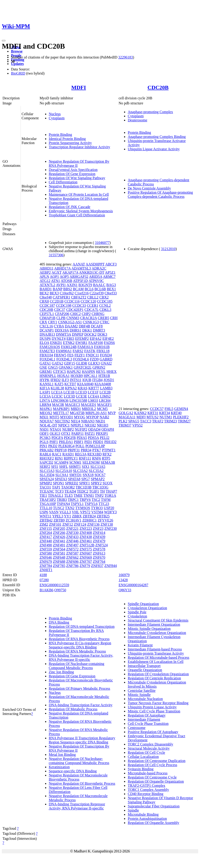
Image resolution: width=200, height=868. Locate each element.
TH (102, 491)
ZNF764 (99, 562)
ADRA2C (99, 268)
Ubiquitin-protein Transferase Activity (156, 653)
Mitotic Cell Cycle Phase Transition (154, 711)
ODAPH (108, 429)
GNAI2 (106, 363)
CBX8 (44, 301)
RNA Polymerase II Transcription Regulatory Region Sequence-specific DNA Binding (82, 740)
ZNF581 (59, 553)
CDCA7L (92, 310)
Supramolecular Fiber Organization (154, 806)
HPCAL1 (91, 376)
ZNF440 (46, 541)
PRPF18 (61, 450)
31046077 (102, 243)
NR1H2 (90, 425)
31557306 (56, 255)
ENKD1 (56, 343)
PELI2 (105, 438)
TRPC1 (73, 500)
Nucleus (55, 114)
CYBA (59, 326)
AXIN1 (72, 285)
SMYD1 (76, 475)
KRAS (83, 388)
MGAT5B (77, 413)
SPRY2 (96, 483)
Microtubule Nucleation (145, 699)
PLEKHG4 (66, 446)
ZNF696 (72, 562)
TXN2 (70, 508)
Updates (17, 64)
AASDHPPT (95, 264)
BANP (57, 289)
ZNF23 (98, 529)
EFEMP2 (82, 339)
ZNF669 (86, 557)
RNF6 (96, 458)
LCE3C (57, 396)
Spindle (133, 810)
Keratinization (59, 767)
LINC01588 (78, 401)
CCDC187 (47, 306)
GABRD (106, 359)
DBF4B (84, 326)
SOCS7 (100, 475)
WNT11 (46, 516)
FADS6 (109, 343)
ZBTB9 (59, 520)
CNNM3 (73, 318)
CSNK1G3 (91, 322)
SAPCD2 (46, 462)
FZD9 (94, 359)
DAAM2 (71, 326)
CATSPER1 (61, 297)
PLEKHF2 (181, 417)
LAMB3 (106, 388)
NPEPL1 (77, 425)
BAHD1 (46, 289)
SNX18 (88, 475)
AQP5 (64, 277)
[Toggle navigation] (4, 41)
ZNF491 (59, 545)
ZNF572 (72, 549)
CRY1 (53, 322)
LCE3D (70, 396)
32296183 (126, 57)
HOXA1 (63, 376)
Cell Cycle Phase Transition (148, 724)
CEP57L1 (47, 314)
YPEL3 (58, 516)
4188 (43, 575)
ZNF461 (86, 541)
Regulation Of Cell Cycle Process (152, 765)
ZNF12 (68, 524)
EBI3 (70, 339)
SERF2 (45, 467)
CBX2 (104, 297)
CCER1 (93, 306)
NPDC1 (64, 425)
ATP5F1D (80, 281)
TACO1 (45, 487)
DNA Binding (59, 622)
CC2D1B (57, 301)
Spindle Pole (137, 612)
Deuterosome (137, 120)
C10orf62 (67, 293)
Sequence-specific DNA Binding (73, 771)
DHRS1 (75, 330)
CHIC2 (76, 314)
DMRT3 (99, 330)
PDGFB (70, 438)
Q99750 (60, 590)
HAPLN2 (74, 372)
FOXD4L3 (64, 359)
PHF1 (54, 442)
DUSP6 (45, 339)
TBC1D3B (83, 487)
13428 (123, 580)
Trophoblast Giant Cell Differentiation (77, 215)
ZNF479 (99, 541)
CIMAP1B (47, 318)
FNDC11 (92, 355)
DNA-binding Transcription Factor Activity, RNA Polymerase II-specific (81, 657)
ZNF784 (46, 566)
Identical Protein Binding (67, 139)
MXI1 (44, 417)
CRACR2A (88, 318)
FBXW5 (60, 355)
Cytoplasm (57, 118)
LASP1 (45, 392)
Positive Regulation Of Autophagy (153, 732)
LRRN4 (45, 405)
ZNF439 (99, 537)
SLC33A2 (80, 471)
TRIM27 (184, 421)
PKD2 (53, 446)
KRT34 (165, 413)
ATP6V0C (96, 281)
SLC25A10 (64, 471)
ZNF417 (46, 537)
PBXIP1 (102, 434)
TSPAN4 (63, 504)
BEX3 (54, 293)
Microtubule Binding (143, 814)
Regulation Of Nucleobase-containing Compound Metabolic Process (77, 666)
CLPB (61, 318)
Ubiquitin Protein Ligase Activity (152, 707)
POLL (80, 446)
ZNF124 (80, 524)
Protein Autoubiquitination (147, 819)
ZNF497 (72, 545)
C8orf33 (111, 293)
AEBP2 (45, 272)
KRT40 (176, 413)
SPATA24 (47, 479)
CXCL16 (46, 326)
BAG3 (111, 285)
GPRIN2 (99, 367)
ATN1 (55, 281)
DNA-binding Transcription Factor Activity (81, 705)
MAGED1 (89, 405)
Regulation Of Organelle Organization (156, 781)
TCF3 (59, 491)
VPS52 (137, 425)
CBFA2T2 (79, 297)
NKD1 (100, 421)
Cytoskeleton (137, 616)
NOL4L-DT (48, 425)
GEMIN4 (181, 409)
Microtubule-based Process (148, 773)
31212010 (168, 249)
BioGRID (18, 73)
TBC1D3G (100, 487)
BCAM (78, 289)
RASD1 (68, 454)
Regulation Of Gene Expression (72, 174)
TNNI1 (89, 495)
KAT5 (59, 384)
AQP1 (54, 277)
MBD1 (76, 409)
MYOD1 (67, 417)
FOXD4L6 (81, 359)
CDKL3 (105, 310)
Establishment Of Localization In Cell (156, 662)
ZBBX (77, 516)
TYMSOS (83, 508)
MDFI (79, 87)
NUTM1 (166, 417)
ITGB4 (97, 380)
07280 (44, 580)
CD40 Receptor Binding (146, 794)
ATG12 (45, 281)
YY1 (68, 516)
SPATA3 (61, 479)
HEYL (101, 372)
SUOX (108, 483)
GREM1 (46, 372)
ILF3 (65, 380)
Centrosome (136, 728)
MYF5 (54, 417)
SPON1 (58, 483)
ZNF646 (46, 557)
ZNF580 (46, 553)
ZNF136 (93, 524)
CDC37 (60, 310)
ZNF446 (72, 541)
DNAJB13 (47, 334)
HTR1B (104, 376)
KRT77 (94, 388)
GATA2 (57, 363)
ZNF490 (46, 545)
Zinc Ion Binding (61, 672)
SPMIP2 (46, 483)
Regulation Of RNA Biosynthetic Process (79, 639)
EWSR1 (81, 343)
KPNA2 (71, 388)
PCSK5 (45, 438)
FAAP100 (96, 343)
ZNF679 (46, 562)
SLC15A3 (47, 471)
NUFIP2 (81, 429)
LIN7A (45, 401)
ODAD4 (94, 429)
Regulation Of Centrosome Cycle (152, 777)
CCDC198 (64, 306)
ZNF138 (107, 524)
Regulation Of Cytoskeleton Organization (158, 674)
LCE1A (57, 392)
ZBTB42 (46, 520)
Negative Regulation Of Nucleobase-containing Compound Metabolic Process (79, 761)
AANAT (79, 264)
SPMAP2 (98, 479)
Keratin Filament (140, 645)
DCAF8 (97, 326)
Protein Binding (60, 135)
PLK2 (123, 421)
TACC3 (146, 421)
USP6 (44, 512)
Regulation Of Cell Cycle (146, 752)
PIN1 (43, 446)
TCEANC (47, 491)
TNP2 (99, 495)
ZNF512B (87, 545)
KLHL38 (57, 388)
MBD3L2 (89, 409)
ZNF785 (59, 566)
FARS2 (78, 351)
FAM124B (69, 347)
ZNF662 (72, 557)
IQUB (87, 380)
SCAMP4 (61, 462)
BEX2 (44, 293)
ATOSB (66, 281)
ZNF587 (72, 553)
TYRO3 (97, 508)
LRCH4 (105, 401)
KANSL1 (47, 384)
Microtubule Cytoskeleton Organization (157, 633)
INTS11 (76, 380)
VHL (76, 512)
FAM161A (85, 347)
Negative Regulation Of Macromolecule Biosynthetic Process (78, 777)
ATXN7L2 (47, 285)
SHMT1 (75, 467)
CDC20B (158, 87)
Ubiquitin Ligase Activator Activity (154, 149)
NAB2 (104, 417)
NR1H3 (103, 425)
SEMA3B (108, 462)
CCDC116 (72, 301)
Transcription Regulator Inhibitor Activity (79, 147)
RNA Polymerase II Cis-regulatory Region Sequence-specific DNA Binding (80, 645)
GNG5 (53, 367)
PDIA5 (82, 438)
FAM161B (102, 347)
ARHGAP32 (79, 277)
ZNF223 (86, 529)
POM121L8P (95, 446)
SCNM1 (75, 462)
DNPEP (78, 334)
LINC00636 (60, 401)
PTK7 (97, 450)
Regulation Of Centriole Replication (154, 678)
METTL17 (61, 413)
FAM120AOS (50, 347)
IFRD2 (55, 380)
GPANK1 (66, 367)
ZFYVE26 (105, 520)
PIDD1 (98, 442)
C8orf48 (46, 297)
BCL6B (100, 289)
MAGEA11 (127, 417)
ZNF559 (46, 549)
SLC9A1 (62, 475)
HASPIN (88, 372)
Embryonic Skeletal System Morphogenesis (81, 211)
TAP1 (56, 487)
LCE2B (105, 392)
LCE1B (69, 392)
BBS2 (68, 289)
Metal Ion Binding (62, 755)
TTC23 (104, 504)
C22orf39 (97, 293)
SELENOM (91, 462)
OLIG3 (55, 434)
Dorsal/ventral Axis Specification (73, 170)
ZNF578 (99, 549)
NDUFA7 (47, 421)
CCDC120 (88, 301)
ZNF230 (111, 529)
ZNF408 (86, 533)
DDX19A (62, 330)
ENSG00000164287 (133, 585)
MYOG (80, 417)
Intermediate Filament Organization (154, 624)
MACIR (58, 405)
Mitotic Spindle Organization (149, 629)
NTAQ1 (55, 429)
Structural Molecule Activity (149, 748)
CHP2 (86, 314)
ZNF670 (99, 557)
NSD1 (44, 429)
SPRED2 (72, 483)
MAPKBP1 (61, 409)
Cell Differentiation (63, 182)
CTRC (105, 322)
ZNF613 (99, 553)
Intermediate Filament (144, 719)
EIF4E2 (108, 339)
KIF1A (45, 388)
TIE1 (43, 495)
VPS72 (85, 512)
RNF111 (85, 458)
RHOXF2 (47, 458)
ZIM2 (44, 524)
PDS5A (93, 438)
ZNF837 (97, 566)
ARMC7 (109, 277)
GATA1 (45, 363)
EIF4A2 (96, 339)
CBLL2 (93, 297)
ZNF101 (55, 524)
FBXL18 (103, 351)
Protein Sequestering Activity (70, 143)
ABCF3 (111, 264)
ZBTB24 (89, 516)
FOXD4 (106, 355)
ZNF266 (59, 533)
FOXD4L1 (47, 359)
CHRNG (98, 314)
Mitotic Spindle (139, 695)
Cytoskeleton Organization (147, 608)
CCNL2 (105, 306)
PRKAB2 (47, 450)
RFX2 (107, 454)
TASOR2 (68, 487)
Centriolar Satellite (142, 691)
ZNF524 (102, 545)
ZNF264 (46, 533)
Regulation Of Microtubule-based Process (158, 657)
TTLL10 (46, 508)
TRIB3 (62, 500)
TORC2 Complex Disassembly (150, 744)
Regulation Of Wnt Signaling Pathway (77, 178)
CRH (114, 318)
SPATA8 (74, 479)
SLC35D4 (47, 475)
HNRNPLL (48, 376)
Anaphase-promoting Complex (150, 112)
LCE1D (81, 392)
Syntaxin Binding (141, 769)
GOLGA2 (126, 413)
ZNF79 (85, 566)
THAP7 (111, 491)
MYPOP (92, 417)
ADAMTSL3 (81, 268)
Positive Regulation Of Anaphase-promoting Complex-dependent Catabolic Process (160, 194)
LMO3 (93, 401)
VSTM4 (97, 512)
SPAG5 (134, 421)
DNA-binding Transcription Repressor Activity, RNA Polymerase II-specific (77, 806)
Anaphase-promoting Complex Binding (157, 137)
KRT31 (153, 413)
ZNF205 (59, 529)
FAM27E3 (47, 351)
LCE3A (45, 396)
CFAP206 (62, 314)
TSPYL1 (77, 504)
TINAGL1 (56, 495)
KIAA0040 (85, 384)
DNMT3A (63, 334)
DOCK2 (90, 334)
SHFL (64, 467)
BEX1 (111, 289)
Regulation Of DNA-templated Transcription (82, 627)
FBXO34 (46, 355)
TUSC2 (59, 508)
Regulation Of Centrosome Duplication (157, 761)
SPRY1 (85, 483)
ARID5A (96, 277)
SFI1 (55, 467)
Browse (17, 51)
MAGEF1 (104, 405)
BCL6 (89, 289)
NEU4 (75, 421)
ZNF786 (72, 566)
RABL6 (45, 454)
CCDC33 (79, 306)
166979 (124, 575)
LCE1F (93, 392)
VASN (54, 512)
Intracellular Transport (144, 666)
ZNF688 (59, 562)
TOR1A (110, 495)
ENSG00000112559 (54, 585)
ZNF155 (46, 529)
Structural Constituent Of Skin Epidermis (158, 620)
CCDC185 (105, 301)
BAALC (99, 285)
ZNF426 (59, 537)
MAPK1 (46, 409)
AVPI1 (61, 285)
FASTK (90, 351)
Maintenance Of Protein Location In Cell (79, 194)
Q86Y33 (125, 590)
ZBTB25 (103, 516)
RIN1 (59, 458)
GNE (43, 367)
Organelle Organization (145, 670)
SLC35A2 (96, 471)
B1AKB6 (46, 590)
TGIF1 (94, 491)
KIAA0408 (103, 384)
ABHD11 (47, 268)
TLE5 (69, 495)
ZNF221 (72, 529)
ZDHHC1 (90, 520)
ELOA (44, 343)
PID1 (88, 442)
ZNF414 (99, 533)
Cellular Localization (143, 757)
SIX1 (86, 467)
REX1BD (95, 454)
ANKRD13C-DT (92, 272)
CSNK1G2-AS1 (70, 322)
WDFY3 (110, 512)
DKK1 (87, 330)
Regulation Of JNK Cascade (70, 207)
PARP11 (78, 434)
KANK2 (140, 413)
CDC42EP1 (75, 310)
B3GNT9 (85, 285)
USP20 (109, 508)
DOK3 (102, 334)
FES (70, 355)
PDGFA (57, 438)
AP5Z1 (110, 272)
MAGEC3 (73, 405)
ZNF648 (59, 557)
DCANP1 (47, 330)
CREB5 (103, 318)
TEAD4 (70, 491)
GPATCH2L (83, 367)
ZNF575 (86, 549)
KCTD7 (70, 384)
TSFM (106, 500)
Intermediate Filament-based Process (155, 649)
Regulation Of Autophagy (147, 715)
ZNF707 (86, 562)
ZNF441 (59, 541)
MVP (112, 413)
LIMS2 (105, 396)
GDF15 (70, 363)
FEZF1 (80, 355)
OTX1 (66, 434)
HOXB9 (77, 376)
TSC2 (96, 500)
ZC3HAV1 (74, 520)
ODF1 (44, 434)
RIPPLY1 (71, 458)
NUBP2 (68, 429)
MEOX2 (46, 413)
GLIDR (82, 363)
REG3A (81, 454)
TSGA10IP (48, 504)
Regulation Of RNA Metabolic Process (77, 651)
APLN (44, 277)
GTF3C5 (59, 372)
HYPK (45, 380)
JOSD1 (109, 380)
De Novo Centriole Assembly (149, 188)
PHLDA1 (66, 442)
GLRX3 (94, 363)
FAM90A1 (64, 351)
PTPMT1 (109, 450)
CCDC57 (157, 409)
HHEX (111, 372)
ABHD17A (62, 268)
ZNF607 (86, 553)
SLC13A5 (98, 467)
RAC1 (57, 454)
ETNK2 (69, 343)
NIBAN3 (88, 421)
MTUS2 (152, 417)
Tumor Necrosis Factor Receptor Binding (158, 703)
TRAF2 (158, 421)
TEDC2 (83, 491)
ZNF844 (111, 566)
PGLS (44, 442)
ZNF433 (72, 537)
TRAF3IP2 (48, 500)
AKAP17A (70, 272)
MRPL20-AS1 (96, 413)
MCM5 (102, 409)
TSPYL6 (91, 504)
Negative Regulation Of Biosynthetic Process (82, 783)
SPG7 (85, 479)
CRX (43, 322)
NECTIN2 (62, 421)
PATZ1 (90, 434)
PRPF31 (74, 450)
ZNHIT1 (46, 570)
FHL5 (169, 409)
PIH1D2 (110, 442)
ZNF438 (86, 537)
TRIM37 (125, 425)
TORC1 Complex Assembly (148, 790)
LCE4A (93, 396)
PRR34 (86, 450)
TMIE (78, 495)
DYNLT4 (59, 339)
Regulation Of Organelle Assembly (153, 823)
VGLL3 (65, 512)
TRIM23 (170, 421)
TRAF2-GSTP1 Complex (146, 786)
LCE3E (81, 396)
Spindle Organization (143, 604)
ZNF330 (72, 533)
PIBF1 (79, 442)
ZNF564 (59, 549)
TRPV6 (85, 500)
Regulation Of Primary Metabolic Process (79, 688)
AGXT (57, 272)
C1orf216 (82, 293)
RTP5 (106, 458)
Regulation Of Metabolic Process (73, 709)
